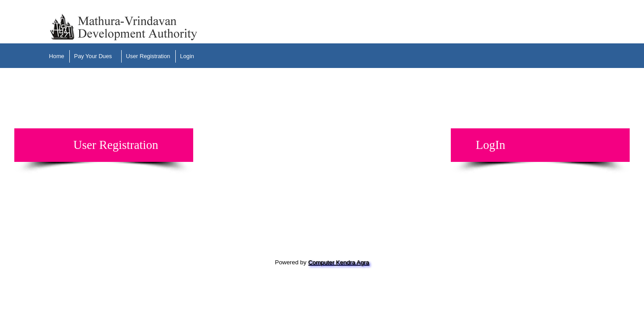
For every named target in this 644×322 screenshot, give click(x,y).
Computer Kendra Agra (339, 262)
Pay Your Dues (93, 56)
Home (57, 56)
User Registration (148, 56)
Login (187, 56)
